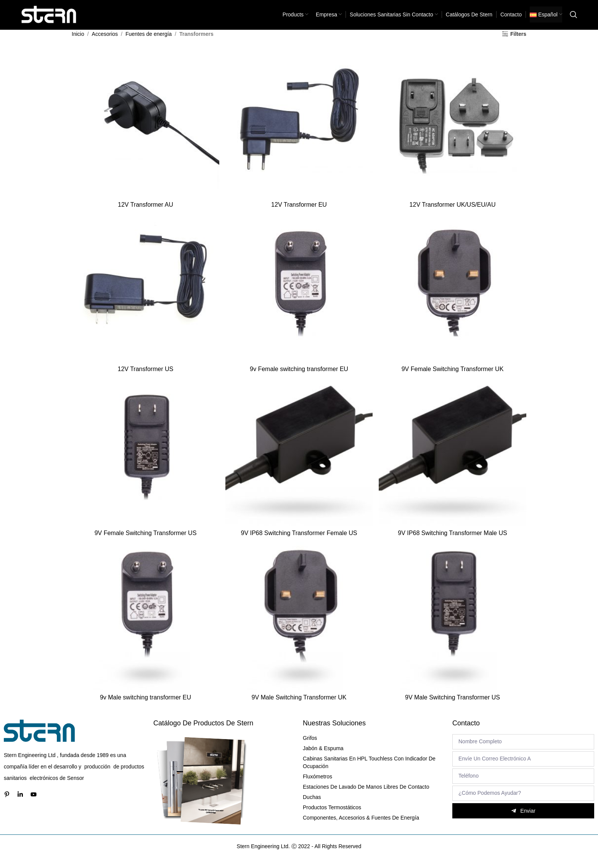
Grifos (310, 747)
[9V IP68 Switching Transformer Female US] (299, 461)
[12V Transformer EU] (299, 132)
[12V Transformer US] (145, 296)
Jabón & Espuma (323, 757)
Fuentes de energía (149, 43)
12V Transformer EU (299, 212)
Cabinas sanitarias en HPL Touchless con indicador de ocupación (369, 772)
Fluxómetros (317, 786)
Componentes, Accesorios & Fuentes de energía (361, 827)
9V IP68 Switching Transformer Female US (299, 542)
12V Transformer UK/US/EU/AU (453, 212)
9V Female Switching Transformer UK (453, 377)
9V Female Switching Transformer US (145, 542)
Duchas (312, 806)
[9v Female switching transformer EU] (299, 296)
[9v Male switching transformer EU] (145, 626)
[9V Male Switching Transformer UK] (299, 626)
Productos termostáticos (332, 817)
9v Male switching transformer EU (145, 706)
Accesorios (105, 43)
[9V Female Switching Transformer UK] (453, 296)
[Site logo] (49, 19)
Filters (518, 43)
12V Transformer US (145, 377)
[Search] (574, 19)
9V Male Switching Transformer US (453, 706)
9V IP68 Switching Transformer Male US (453, 542)
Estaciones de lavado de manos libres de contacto (366, 796)
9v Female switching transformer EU (299, 377)
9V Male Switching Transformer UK (299, 706)
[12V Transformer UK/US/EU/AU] (453, 132)
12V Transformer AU (145, 212)
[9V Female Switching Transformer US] (145, 461)
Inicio (78, 43)
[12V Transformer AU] (145, 132)
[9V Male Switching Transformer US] (453, 626)
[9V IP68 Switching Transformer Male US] (453, 461)
